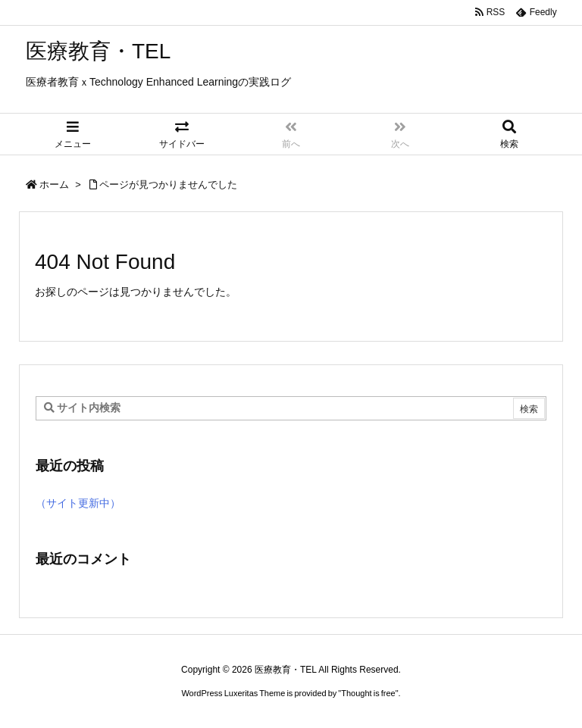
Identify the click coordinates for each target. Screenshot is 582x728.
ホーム (54, 184)
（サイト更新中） (78, 503)
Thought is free (368, 693)
